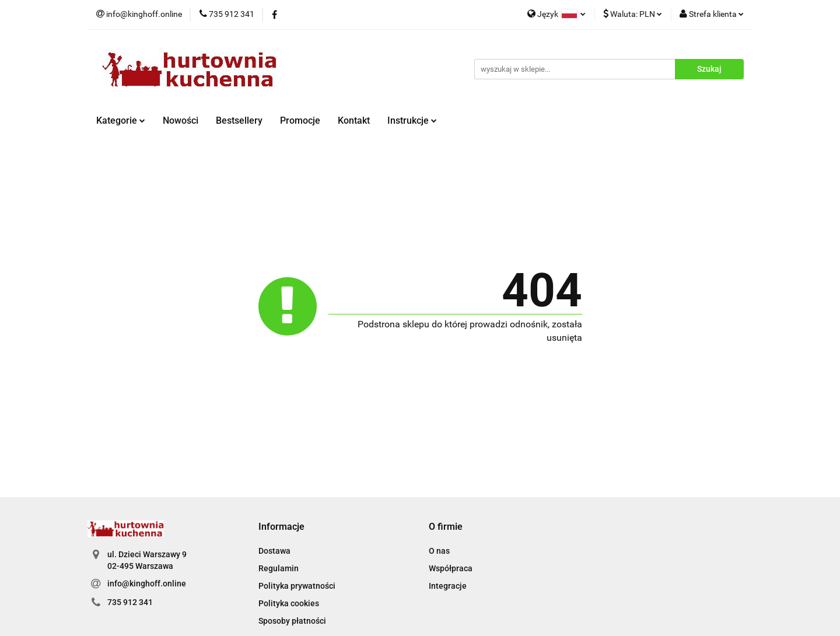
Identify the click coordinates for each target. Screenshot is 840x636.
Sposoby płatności (292, 621)
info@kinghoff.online (147, 583)
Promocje (300, 120)
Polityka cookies (289, 603)
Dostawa (274, 551)
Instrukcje (412, 120)
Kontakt (354, 120)
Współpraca (451, 568)
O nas (439, 551)
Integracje (448, 586)
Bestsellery (239, 120)
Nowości (181, 120)
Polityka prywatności (297, 586)
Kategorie (121, 120)
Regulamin (279, 568)
